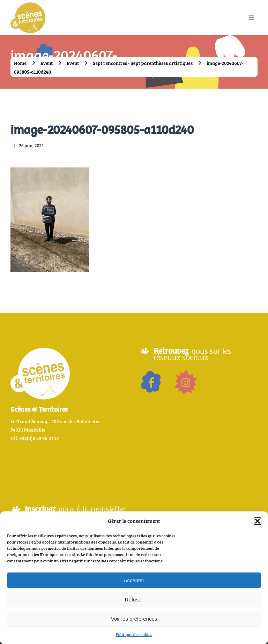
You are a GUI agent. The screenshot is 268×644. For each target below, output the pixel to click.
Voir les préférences (134, 619)
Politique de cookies (134, 634)
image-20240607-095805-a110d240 (102, 130)
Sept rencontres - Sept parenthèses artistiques (143, 63)
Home (20, 63)
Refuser (134, 600)
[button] (258, 521)
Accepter (134, 580)
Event (47, 63)
